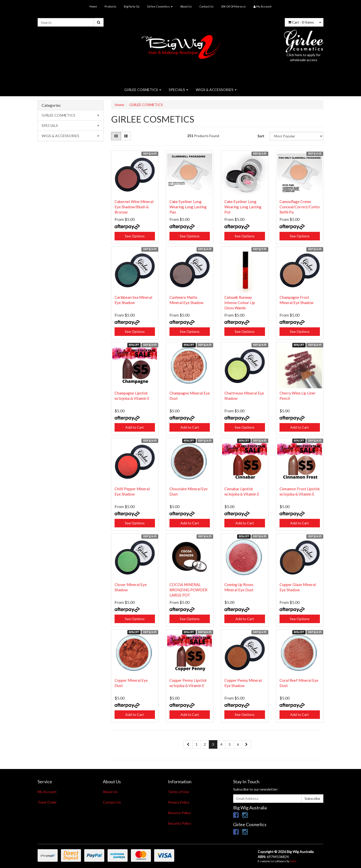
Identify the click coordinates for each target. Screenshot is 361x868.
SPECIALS (178, 90)
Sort (261, 136)
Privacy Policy (179, 802)
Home (93, 6)
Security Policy (179, 823)
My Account (47, 792)
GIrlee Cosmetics (160, 6)
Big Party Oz (132, 6)
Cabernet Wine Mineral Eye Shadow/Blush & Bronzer (134, 207)
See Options (135, 236)
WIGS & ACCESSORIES (216, 90)
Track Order (47, 802)
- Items (301, 22)
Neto (293, 861)
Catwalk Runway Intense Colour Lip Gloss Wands (240, 303)
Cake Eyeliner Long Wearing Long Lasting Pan (188, 207)
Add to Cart (135, 427)
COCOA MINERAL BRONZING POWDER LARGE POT (188, 590)
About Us (186, 6)
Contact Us (206, 6)
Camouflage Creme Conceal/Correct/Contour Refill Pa (301, 207)
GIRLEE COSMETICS (143, 90)
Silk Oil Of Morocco (233, 6)
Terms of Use (178, 792)
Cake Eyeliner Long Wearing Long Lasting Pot (243, 207)
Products (110, 6)
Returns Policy (179, 813)
